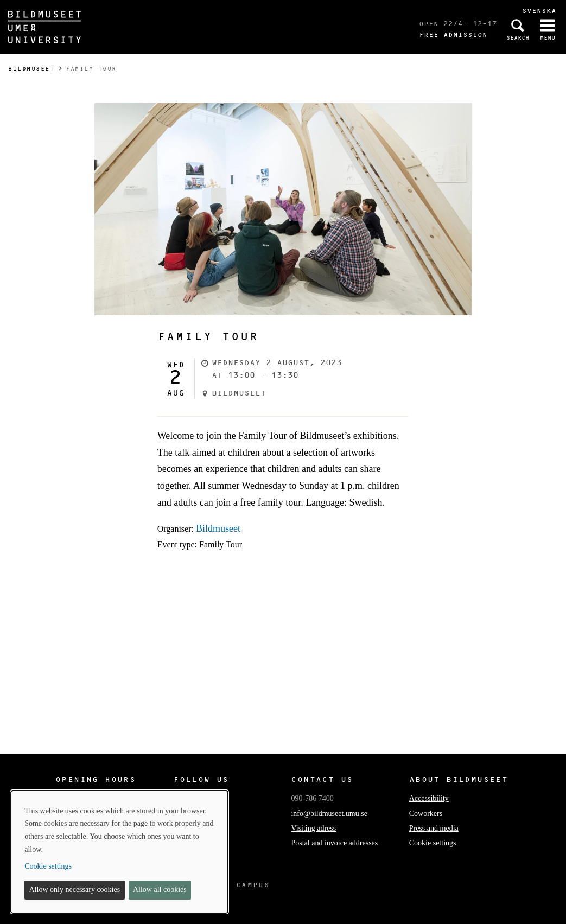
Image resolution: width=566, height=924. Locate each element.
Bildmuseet (31, 69)
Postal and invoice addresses (334, 843)
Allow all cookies (160, 890)
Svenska (539, 11)
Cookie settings (433, 843)
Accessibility (429, 798)
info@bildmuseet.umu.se (329, 814)
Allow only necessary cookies (75, 890)
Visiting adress (313, 828)
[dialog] (119, 852)
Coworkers (426, 814)
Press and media (434, 828)
